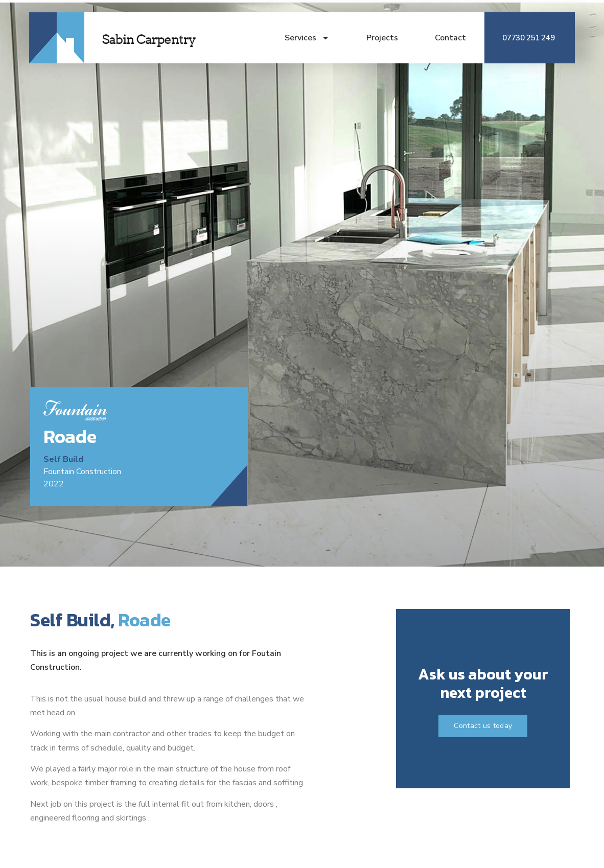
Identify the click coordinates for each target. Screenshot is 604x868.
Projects (382, 38)
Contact (450, 38)
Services (307, 38)
